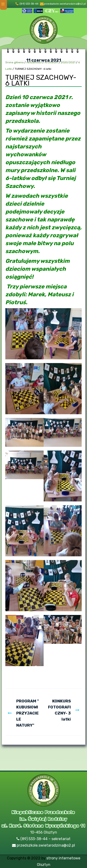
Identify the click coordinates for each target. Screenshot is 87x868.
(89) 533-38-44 (29, 4)
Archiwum (51, 62)
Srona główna (14, 62)
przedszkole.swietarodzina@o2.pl (65, 4)
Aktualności (34, 62)
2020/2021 (68, 62)
